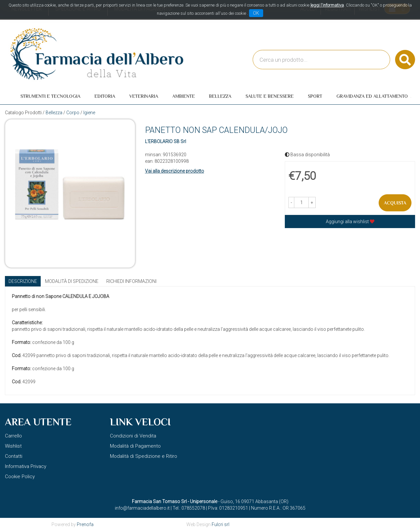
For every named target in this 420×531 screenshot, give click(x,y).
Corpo (73, 113)
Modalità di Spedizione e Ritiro (144, 456)
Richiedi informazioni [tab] (131, 281)
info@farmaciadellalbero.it (142, 508)
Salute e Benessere (270, 96)
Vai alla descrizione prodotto (175, 171)
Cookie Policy (20, 477)
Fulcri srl (220, 524)
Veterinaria (144, 96)
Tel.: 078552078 (189, 508)
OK (256, 13)
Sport (315, 96)
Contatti (14, 456)
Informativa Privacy (26, 466)
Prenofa (85, 524)
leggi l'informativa (327, 5)
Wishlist (13, 446)
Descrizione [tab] (23, 281)
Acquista (395, 203)
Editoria (105, 96)
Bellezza (220, 96)
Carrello (13, 436)
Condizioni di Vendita (133, 436)
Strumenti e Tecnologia (50, 96)
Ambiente (184, 96)
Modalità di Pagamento (135, 446)
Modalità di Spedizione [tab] (72, 281)
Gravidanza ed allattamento (372, 96)
